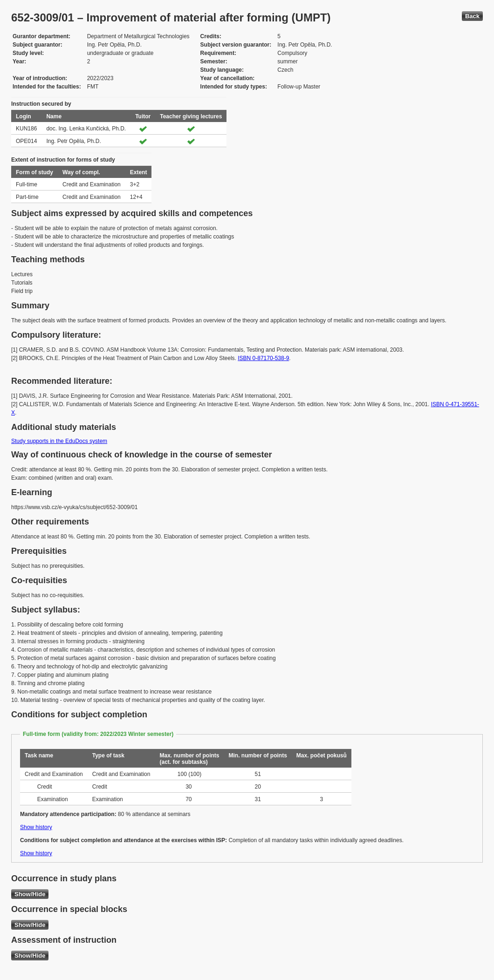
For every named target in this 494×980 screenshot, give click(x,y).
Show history (36, 827)
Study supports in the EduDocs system (59, 441)
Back (472, 16)
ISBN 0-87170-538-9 (263, 358)
